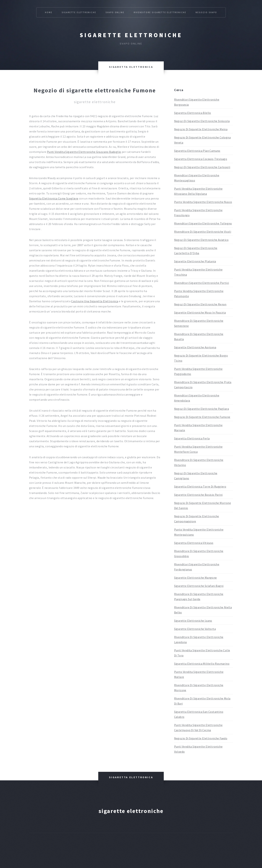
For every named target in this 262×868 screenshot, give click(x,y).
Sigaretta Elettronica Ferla (192, 438)
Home (49, 12)
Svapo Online (115, 12)
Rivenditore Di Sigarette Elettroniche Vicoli (203, 232)
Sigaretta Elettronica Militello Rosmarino (202, 664)
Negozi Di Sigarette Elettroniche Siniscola (202, 121)
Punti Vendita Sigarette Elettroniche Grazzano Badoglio (84, 152)
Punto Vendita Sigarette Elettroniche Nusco (203, 202)
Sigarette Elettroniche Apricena (195, 347)
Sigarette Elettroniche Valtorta (195, 629)
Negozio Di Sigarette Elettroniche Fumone (202, 417)
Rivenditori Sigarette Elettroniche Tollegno (203, 223)
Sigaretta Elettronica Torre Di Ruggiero (200, 486)
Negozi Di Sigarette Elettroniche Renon (200, 304)
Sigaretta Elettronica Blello (193, 113)
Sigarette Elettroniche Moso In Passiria (200, 312)
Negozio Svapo (206, 12)
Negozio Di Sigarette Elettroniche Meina (201, 129)
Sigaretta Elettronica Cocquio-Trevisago (201, 159)
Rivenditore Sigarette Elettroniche (160, 12)
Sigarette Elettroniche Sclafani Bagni (199, 586)
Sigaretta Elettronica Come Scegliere (54, 198)
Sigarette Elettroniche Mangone (195, 578)
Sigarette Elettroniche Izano (193, 621)
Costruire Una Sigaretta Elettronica (95, 301)
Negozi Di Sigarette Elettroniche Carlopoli (202, 167)
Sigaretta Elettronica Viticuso (194, 543)
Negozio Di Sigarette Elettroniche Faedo (201, 738)
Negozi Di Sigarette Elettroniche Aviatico (201, 240)
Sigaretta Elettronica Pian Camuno (197, 151)
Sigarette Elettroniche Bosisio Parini (198, 495)
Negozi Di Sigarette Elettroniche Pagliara (202, 409)
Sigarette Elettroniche (79, 12)
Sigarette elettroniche (131, 35)
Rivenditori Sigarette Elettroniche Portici (202, 283)
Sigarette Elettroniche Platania (195, 261)
